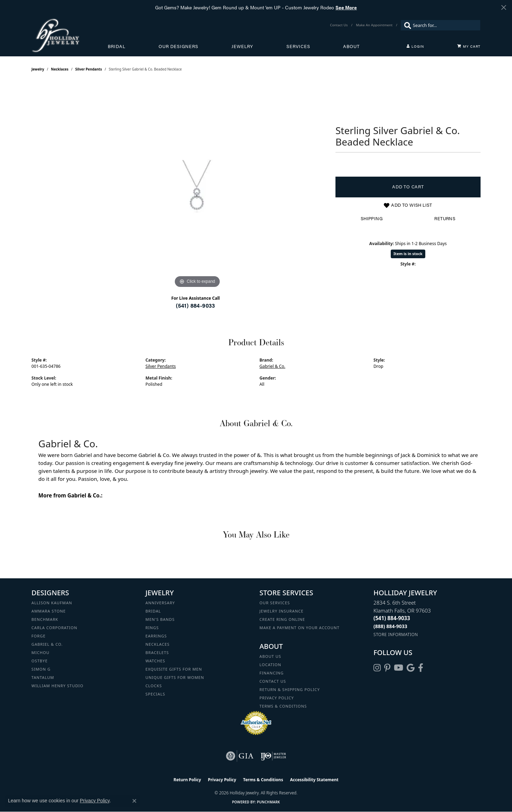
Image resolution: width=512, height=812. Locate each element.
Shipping (372, 218)
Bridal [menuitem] (153, 611)
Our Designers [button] (178, 46)
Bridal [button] (117, 46)
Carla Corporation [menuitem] (54, 628)
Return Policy (187, 780)
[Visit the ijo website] (273, 756)
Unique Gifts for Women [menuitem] (175, 677)
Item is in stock (408, 254)
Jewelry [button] (242, 46)
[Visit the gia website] (240, 756)
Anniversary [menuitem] (160, 603)
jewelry (38, 69)
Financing (272, 673)
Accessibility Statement (314, 780)
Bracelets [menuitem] (157, 652)
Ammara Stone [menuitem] (49, 611)
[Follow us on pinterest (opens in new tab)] (387, 668)
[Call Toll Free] (390, 626)
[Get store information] (396, 634)
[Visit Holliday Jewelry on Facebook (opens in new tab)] (421, 668)
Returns (445, 218)
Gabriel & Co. (272, 366)
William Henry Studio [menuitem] (57, 686)
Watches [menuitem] (155, 661)
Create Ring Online (282, 619)
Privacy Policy (277, 698)
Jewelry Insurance (281, 611)
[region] (197, 186)
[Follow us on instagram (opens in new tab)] (377, 668)
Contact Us (273, 681)
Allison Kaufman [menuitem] (52, 603)
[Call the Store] (392, 618)
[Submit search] (406, 25)
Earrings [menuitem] (156, 636)
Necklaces (60, 69)
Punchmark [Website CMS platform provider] (269, 802)
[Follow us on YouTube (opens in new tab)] (399, 668)
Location (270, 665)
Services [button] (298, 46)
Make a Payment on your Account (300, 628)
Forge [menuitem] (39, 636)
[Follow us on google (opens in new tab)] (411, 668)
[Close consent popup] (134, 801)
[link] (339, 25)
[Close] (504, 7)
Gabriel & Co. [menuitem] (47, 644)
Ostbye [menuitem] (40, 661)
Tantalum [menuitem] (43, 677)
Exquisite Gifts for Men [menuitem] (174, 669)
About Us (270, 656)
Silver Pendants (89, 69)
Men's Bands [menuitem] (160, 619)
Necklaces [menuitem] (158, 644)
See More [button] (346, 7)
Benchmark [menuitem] (45, 619)
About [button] (351, 46)
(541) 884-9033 (196, 305)
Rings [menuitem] (152, 628)
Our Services (275, 603)
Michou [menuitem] (40, 652)
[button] (415, 46)
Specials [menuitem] (155, 694)
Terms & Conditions (283, 706)
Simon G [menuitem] (41, 669)
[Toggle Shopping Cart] (469, 46)
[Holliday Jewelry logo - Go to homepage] (70, 35)
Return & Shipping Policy (290, 689)
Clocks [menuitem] (154, 686)
